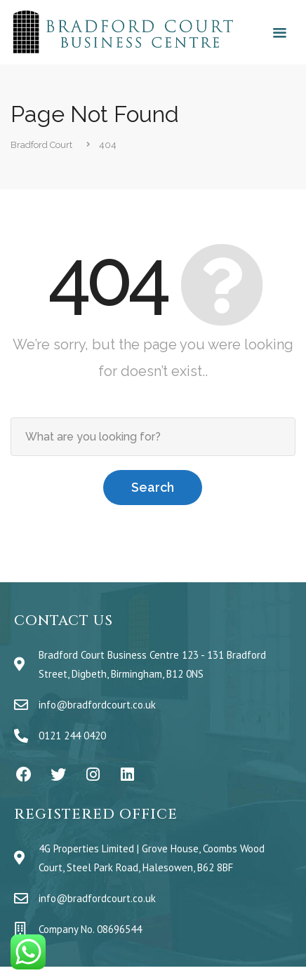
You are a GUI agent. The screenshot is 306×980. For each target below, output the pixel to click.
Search (153, 487)
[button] (279, 34)
